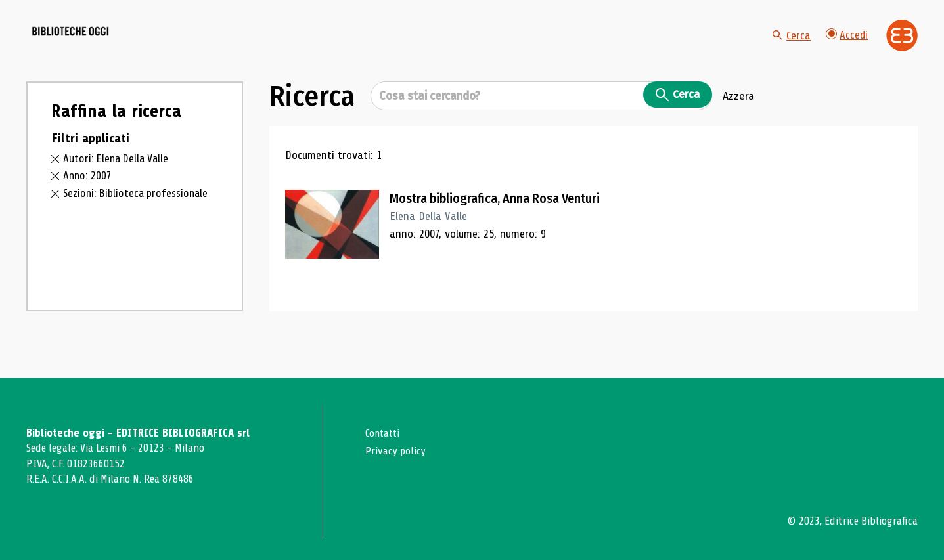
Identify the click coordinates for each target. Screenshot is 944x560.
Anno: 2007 (88, 197)
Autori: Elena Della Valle (119, 180)
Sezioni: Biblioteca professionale (139, 215)
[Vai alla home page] (100, 47)
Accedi (846, 46)
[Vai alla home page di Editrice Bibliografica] (902, 47)
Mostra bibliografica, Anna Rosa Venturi (507, 220)
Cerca (790, 46)
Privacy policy (396, 451)
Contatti (384, 433)
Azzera (738, 118)
